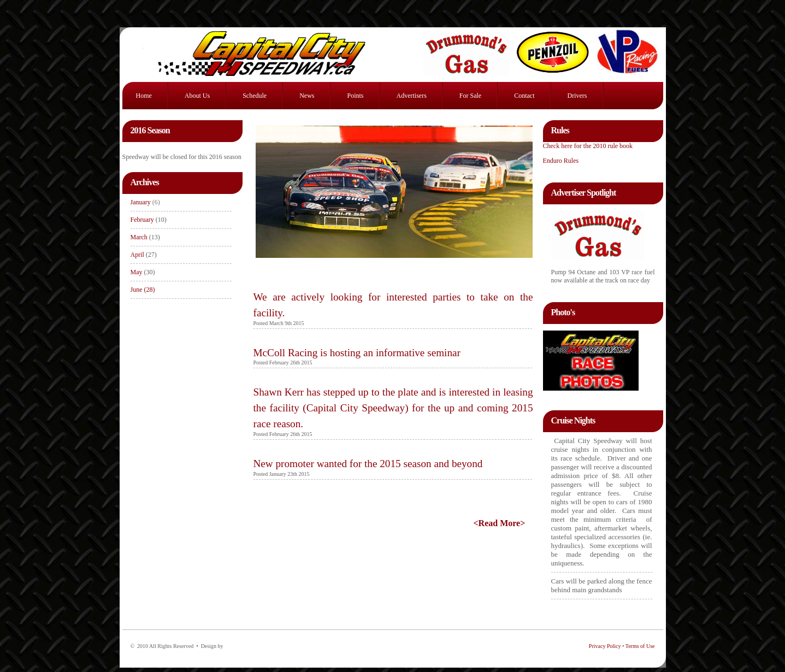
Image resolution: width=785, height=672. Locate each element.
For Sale (470, 96)
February (143, 220)
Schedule (255, 96)
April (144, 255)
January (145, 202)
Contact (524, 96)
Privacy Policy (605, 646)
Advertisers (412, 96)
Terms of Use (640, 646)
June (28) (143, 290)
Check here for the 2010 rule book (588, 146)
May (137, 272)
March (140, 237)
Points (356, 96)
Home (144, 96)
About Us (197, 96)
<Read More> (500, 523)
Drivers (577, 96)
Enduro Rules (561, 161)
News (307, 96)
